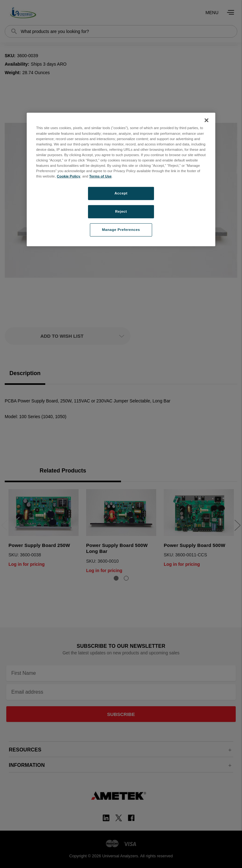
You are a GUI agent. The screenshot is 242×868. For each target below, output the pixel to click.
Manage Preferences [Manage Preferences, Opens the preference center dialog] (121, 230)
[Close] (206, 120)
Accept (121, 193)
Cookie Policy (69, 176)
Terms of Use (100, 176)
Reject (121, 211)
